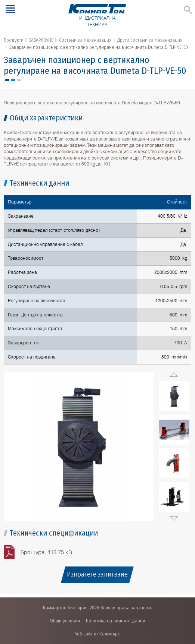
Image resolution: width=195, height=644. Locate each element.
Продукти (14, 40)
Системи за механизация (85, 40)
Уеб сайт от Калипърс (97, 634)
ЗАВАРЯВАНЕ (41, 40)
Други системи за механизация (150, 40)
